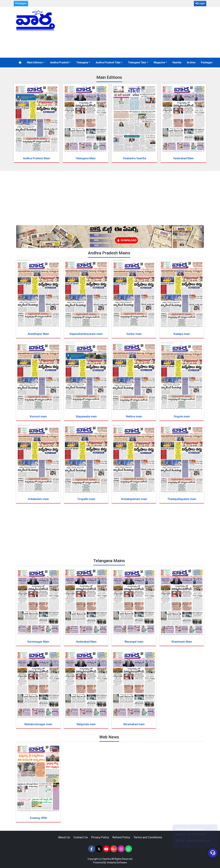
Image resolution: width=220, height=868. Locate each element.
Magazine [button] (159, 62)
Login (200, 3)
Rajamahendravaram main (86, 334)
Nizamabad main (134, 724)
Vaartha (177, 62)
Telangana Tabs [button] (137, 62)
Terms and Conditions (148, 837)
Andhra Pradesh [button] (59, 62)
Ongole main (182, 416)
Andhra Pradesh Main (37, 158)
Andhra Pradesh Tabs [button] (108, 62)
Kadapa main (182, 334)
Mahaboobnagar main (38, 724)
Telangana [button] (82, 62)
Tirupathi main (86, 499)
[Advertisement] (143, 33)
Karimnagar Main (38, 642)
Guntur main (134, 334)
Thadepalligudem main (182, 499)
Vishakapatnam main (134, 499)
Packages (21, 3)
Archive (191, 62)
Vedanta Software (117, 863)
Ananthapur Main (38, 334)
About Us (64, 837)
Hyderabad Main (183, 158)
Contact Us (81, 837)
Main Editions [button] (35, 62)
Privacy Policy (100, 837)
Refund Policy (121, 837)
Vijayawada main (86, 416)
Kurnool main (38, 416)
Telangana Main (86, 158)
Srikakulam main (38, 499)
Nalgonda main (86, 724)
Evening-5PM (38, 818)
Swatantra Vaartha (134, 158)
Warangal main (134, 642)
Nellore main (134, 416)
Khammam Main (182, 642)
